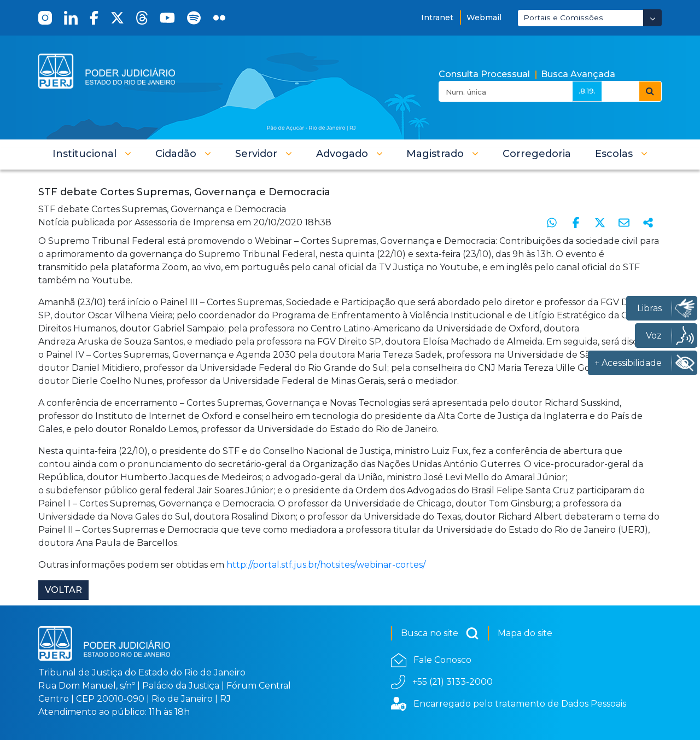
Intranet (437, 18)
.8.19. (587, 91)
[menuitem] (537, 154)
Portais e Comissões (563, 18)
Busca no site (440, 633)
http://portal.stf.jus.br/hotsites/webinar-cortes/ (326, 565)
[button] (92, 154)
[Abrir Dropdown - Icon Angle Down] (652, 18)
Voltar (63, 590)
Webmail (484, 18)
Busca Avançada (578, 74)
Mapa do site (525, 633)
